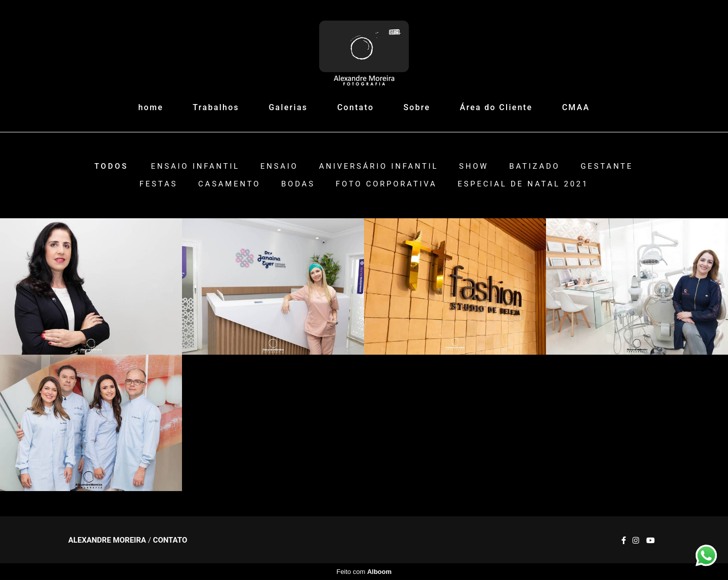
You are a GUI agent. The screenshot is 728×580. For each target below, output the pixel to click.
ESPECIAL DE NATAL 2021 (523, 184)
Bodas (298, 184)
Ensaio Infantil (196, 166)
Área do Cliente (496, 107)
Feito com (364, 572)
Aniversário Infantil (379, 166)
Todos (111, 166)
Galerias (288, 107)
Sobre (417, 107)
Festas (158, 184)
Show (474, 166)
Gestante (607, 166)
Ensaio (279, 166)
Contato (356, 107)
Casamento (229, 184)
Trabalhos (216, 107)
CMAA (576, 107)
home (151, 107)
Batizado (534, 166)
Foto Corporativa (386, 184)
